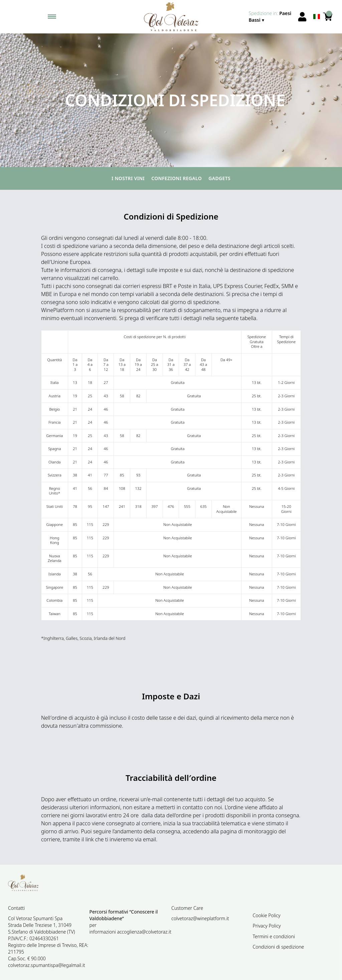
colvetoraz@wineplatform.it (200, 918)
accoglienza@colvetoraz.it (144, 932)
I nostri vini (128, 178)
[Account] (302, 17)
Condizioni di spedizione (279, 947)
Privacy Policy (267, 926)
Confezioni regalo (177, 178)
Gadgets (219, 178)
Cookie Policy (267, 915)
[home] (171, 17)
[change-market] (271, 17)
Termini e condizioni (274, 936)
